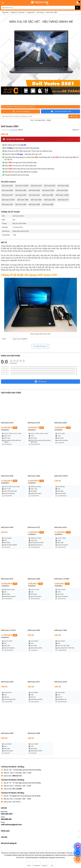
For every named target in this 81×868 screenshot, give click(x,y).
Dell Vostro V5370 (48, 190)
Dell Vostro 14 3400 (62, 195)
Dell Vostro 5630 (62, 190)
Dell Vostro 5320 (63, 186)
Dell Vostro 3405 (21, 190)
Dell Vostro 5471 (63, 200)
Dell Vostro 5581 (36, 200)
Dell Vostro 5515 (7, 195)
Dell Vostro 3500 (48, 195)
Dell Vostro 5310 (36, 186)
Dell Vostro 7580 (23, 200)
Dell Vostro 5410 (21, 195)
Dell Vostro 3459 (21, 204)
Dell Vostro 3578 (7, 204)
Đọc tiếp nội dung (40, 346)
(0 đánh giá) (14, 130)
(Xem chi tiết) (35, 148)
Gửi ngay (74, 116)
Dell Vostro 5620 (7, 190)
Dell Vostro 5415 (34, 195)
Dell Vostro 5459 (7, 527)
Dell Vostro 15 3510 (8, 200)
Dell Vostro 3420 (34, 190)
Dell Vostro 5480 (48, 204)
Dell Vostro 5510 (50, 186)
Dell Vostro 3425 (7, 186)
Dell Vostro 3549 (34, 630)
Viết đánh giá (41, 382)
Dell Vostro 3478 (50, 200)
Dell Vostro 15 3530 (22, 186)
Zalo (78, 853)
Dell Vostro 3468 (34, 204)
